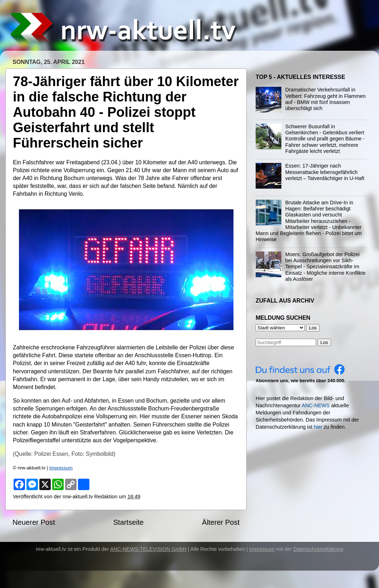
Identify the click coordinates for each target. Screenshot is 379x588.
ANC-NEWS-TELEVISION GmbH (148, 549)
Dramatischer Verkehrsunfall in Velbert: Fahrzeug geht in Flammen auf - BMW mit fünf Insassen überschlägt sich (326, 99)
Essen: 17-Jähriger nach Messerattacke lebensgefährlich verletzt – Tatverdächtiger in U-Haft (325, 172)
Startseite (129, 522)
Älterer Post (221, 522)
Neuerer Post (34, 522)
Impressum (61, 468)
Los (324, 342)
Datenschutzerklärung (318, 549)
